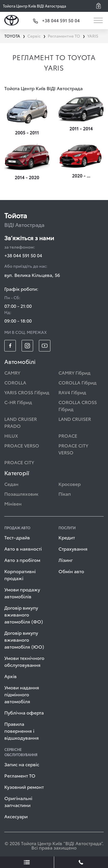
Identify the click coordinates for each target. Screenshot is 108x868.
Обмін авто (71, 571)
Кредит (67, 537)
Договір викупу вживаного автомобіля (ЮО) (24, 640)
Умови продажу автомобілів (22, 593)
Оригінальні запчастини (18, 801)
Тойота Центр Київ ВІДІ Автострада (34, 6)
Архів (11, 676)
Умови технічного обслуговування (24, 661)
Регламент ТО (20, 775)
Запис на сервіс (22, 764)
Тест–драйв (17, 537)
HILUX (11, 435)
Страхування (73, 548)
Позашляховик (21, 494)
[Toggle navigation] (99, 20)
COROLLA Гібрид (77, 382)
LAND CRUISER (75, 419)
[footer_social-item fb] (10, 346)
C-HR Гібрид (18, 402)
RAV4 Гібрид (72, 392)
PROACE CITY (19, 462)
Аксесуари (16, 816)
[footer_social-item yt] (45, 346)
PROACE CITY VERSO (73, 449)
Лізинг (66, 560)
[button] (101, 6)
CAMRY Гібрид (74, 372)
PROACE (68, 435)
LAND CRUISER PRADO (21, 422)
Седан (11, 484)
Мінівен (13, 503)
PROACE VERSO (22, 445)
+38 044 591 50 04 (23, 255)
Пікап (65, 494)
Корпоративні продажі (20, 574)
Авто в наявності (23, 548)
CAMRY (12, 372)
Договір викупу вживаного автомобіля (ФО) (24, 614)
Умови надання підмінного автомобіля (22, 694)
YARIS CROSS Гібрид (27, 392)
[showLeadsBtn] (27, 862)
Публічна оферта (24, 712)
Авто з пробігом (22, 560)
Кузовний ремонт (24, 787)
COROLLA (15, 382)
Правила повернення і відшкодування (22, 731)
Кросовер (70, 484)
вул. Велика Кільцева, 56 (32, 275)
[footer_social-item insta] (27, 346)
